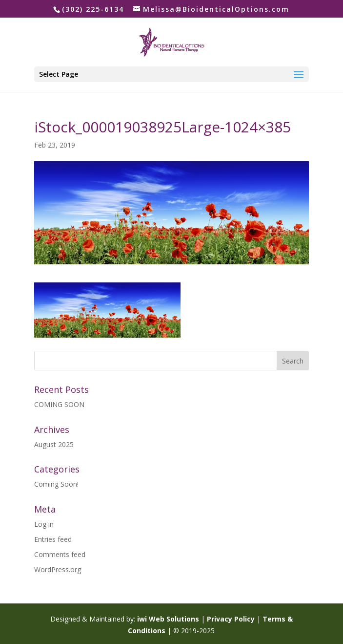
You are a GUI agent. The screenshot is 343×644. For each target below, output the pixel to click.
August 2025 (54, 444)
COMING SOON (59, 404)
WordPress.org (58, 569)
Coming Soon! (56, 484)
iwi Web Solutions (168, 619)
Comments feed (60, 554)
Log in (44, 524)
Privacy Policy (231, 619)
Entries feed (53, 539)
